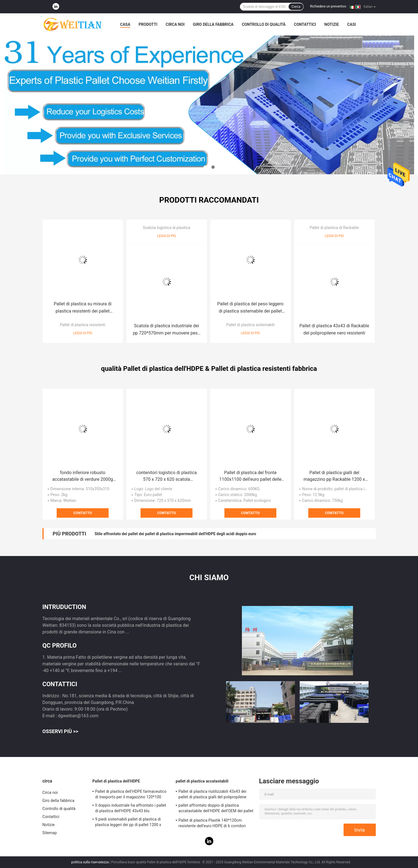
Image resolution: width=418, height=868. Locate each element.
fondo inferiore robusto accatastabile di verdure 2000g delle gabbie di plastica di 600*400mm (82, 476)
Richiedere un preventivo (328, 6)
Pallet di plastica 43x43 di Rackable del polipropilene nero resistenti (334, 329)
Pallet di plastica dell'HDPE (116, 781)
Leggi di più (83, 333)
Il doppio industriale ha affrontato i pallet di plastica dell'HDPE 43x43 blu (131, 808)
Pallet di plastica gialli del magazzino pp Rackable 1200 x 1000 (334, 476)
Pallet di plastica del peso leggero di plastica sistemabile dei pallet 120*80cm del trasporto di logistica (250, 308)
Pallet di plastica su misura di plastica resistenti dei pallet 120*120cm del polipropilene (83, 308)
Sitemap (50, 833)
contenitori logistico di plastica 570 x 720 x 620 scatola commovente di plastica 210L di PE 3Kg (167, 476)
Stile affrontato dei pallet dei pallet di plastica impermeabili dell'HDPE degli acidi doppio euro (175, 534)
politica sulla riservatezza (90, 862)
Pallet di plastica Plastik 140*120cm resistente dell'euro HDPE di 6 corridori (212, 823)
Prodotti (148, 24)
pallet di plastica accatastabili (202, 781)
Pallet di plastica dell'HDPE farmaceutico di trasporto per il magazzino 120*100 (131, 794)
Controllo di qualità (264, 24)
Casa (125, 24)
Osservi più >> (60, 731)
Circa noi (175, 24)
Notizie (332, 24)
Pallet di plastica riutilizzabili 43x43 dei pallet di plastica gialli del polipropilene (213, 794)
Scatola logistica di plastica (166, 228)
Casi (351, 24)
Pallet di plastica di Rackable (334, 228)
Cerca (296, 7)
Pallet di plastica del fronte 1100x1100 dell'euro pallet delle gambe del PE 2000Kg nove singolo (250, 476)
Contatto (83, 513)
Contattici (305, 24)
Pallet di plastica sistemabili (251, 325)
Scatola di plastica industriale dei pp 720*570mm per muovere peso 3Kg (166, 330)
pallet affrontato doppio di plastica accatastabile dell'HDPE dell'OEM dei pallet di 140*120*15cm (216, 809)
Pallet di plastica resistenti (83, 325)
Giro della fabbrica (213, 24)
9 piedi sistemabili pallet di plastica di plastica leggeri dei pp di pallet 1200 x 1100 (128, 823)
